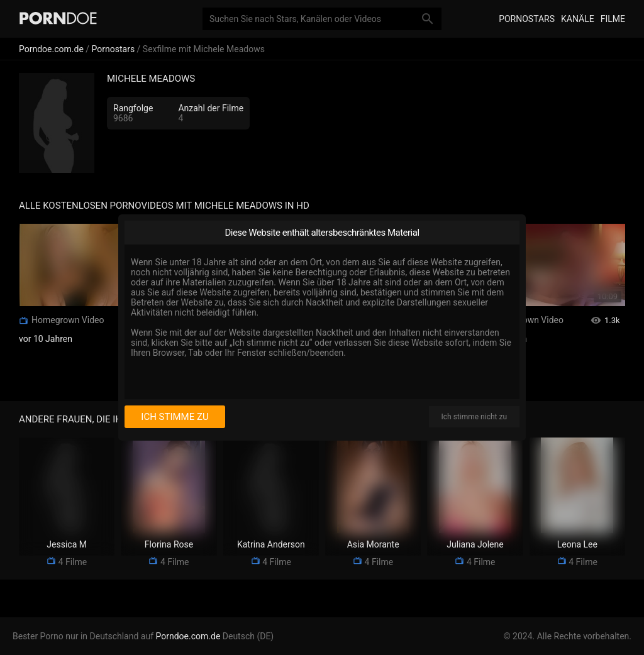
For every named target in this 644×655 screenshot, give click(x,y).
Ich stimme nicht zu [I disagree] (474, 417)
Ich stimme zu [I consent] (175, 417)
